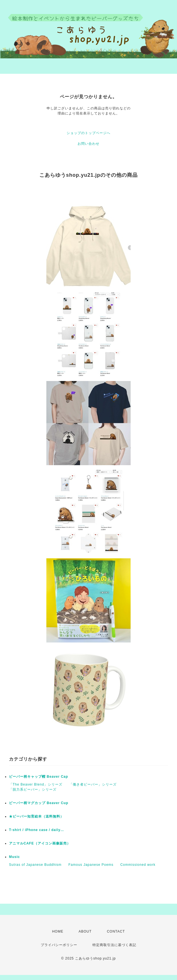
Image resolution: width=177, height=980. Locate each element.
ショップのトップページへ (88, 133)
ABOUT (85, 931)
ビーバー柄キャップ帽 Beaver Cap (38, 777)
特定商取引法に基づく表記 (114, 945)
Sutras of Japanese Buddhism (35, 865)
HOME (58, 931)
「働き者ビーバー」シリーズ (93, 784)
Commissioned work (138, 865)
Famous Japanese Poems (91, 865)
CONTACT (116, 931)
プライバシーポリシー (59, 945)
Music (14, 857)
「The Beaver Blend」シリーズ (36, 784)
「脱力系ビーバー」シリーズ (33, 789)
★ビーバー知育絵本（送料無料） (36, 816)
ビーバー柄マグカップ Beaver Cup (39, 803)
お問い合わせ (88, 144)
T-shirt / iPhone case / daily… (37, 830)
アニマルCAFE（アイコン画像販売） (40, 843)
